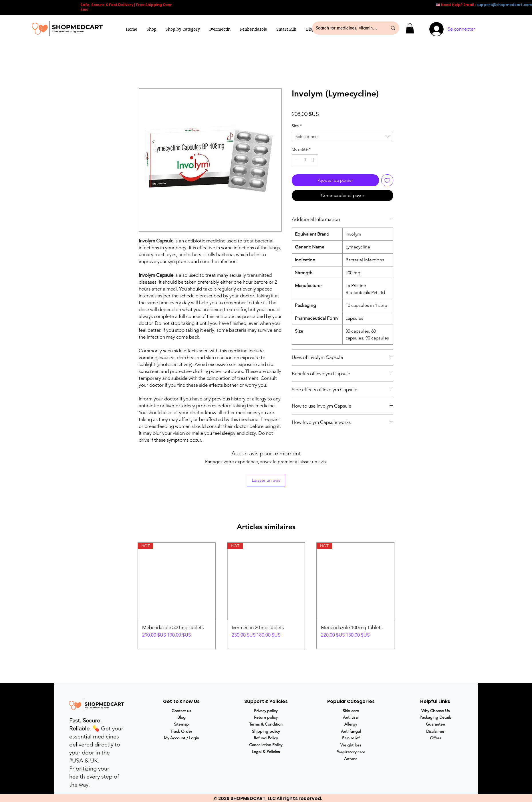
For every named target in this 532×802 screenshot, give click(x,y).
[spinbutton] (305, 160)
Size (297, 126)
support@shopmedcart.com (504, 5)
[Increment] (314, 160)
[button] (183, 29)
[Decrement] (296, 160)
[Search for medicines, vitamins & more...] (347, 28)
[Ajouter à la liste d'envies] (387, 180)
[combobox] (343, 136)
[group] (266, 596)
